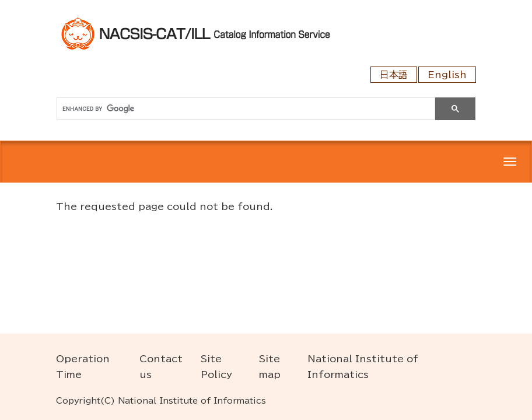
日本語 (394, 75)
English (447, 75)
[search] (245, 109)
